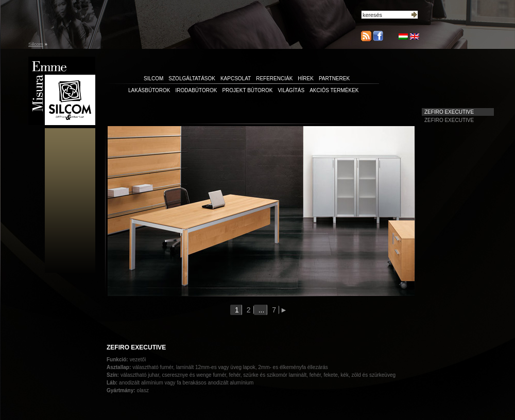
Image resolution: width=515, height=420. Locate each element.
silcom (153, 78)
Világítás (291, 90)
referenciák (274, 78)
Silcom (36, 44)
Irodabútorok (196, 90)
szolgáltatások (192, 78)
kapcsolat (236, 78)
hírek (306, 78)
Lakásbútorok (149, 90)
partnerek (334, 78)
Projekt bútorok (247, 90)
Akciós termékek (334, 90)
